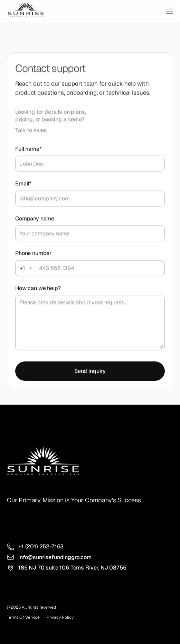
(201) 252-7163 (45, 546)
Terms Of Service (23, 617)
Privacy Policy (60, 617)
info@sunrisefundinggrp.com (55, 557)
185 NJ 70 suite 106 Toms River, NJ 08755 (72, 568)
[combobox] (28, 270)
